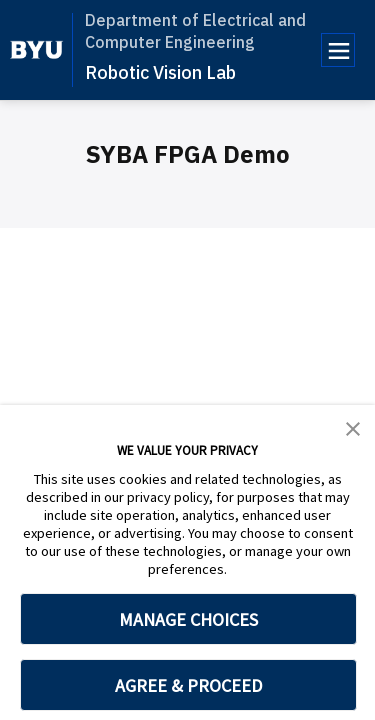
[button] (353, 427)
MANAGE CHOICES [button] (188, 619)
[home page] (36, 50)
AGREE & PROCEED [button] (188, 685)
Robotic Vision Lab (160, 72)
